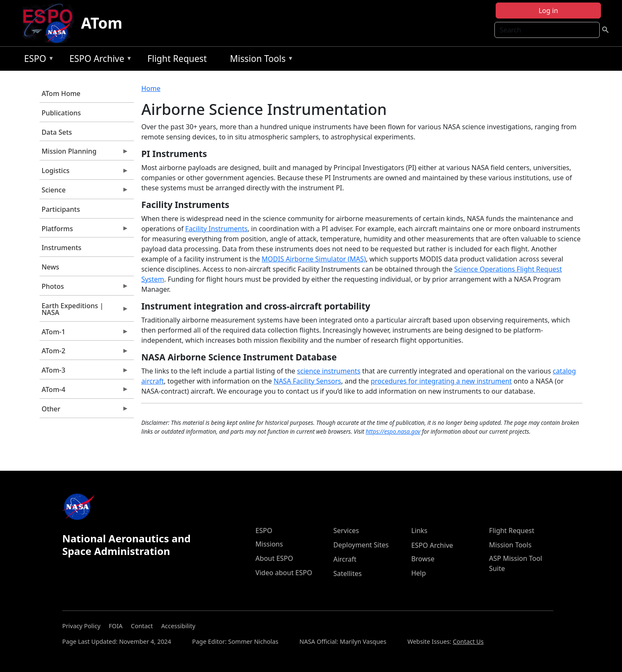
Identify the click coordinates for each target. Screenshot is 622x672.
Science (84, 192)
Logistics (84, 173)
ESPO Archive (99, 60)
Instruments (62, 248)
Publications (61, 113)
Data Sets (57, 132)
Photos (84, 288)
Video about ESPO (284, 573)
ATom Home (61, 93)
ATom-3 (84, 372)
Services (346, 531)
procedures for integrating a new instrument (441, 381)
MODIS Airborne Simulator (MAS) (314, 259)
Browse (423, 559)
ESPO (37, 60)
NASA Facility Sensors (307, 381)
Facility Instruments (216, 229)
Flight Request (177, 59)
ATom (101, 23)
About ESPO (274, 558)
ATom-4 (84, 392)
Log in (548, 11)
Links (419, 531)
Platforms (84, 231)
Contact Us (468, 641)
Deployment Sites (361, 545)
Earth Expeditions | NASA (84, 311)
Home (151, 88)
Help (418, 573)
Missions (269, 544)
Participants (61, 209)
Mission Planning (84, 153)
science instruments (329, 371)
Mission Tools (260, 60)
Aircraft (345, 559)
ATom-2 (84, 353)
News (51, 267)
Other (84, 411)
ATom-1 (84, 334)
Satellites (347, 573)
